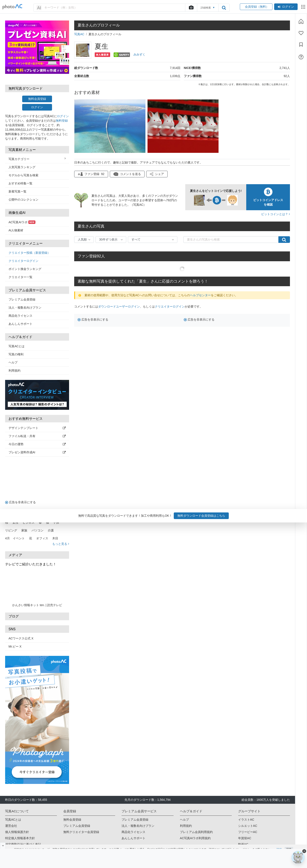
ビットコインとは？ (276, 214)
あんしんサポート (20, 324)
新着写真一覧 (17, 191)
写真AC (79, 34)
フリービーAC (248, 832)
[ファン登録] (301, 33)
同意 (289, 844)
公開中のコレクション (23, 200)
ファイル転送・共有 (37, 436)
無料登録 (62, 121)
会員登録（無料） (256, 7)
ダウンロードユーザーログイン (119, 306)
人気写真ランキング (22, 167)
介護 (51, 530)
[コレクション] (301, 45)
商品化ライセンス (20, 316)
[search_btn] (224, 8)
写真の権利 (16, 354)
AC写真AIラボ (22, 222)
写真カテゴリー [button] (37, 159)
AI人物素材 (16, 230)
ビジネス (29, 522)
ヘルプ (13, 362)
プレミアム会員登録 (22, 299)
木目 (55, 538)
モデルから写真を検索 (23, 175)
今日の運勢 (37, 444)
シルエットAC (248, 826)
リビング (11, 530)
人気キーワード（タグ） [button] (37, 515)
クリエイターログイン (23, 261)
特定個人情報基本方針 (20, 838)
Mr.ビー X (15, 646)
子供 (56, 522)
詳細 (279, 844)
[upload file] (191, 8)
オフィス (42, 538)
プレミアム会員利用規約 (196, 832)
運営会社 (11, 826)
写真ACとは (17, 346)
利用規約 (14, 371)
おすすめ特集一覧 (20, 183)
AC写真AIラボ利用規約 (195, 838)
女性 (15, 522)
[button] (157, 174)
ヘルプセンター (200, 295)
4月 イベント (15, 538)
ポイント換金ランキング (25, 269)
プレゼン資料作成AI (37, 452)
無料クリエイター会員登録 (81, 832)
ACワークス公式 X (21, 638)
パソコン (38, 530)
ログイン (286, 7)
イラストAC (246, 820)
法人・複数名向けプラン (25, 308)
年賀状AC (245, 838)
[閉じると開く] (3, 846)
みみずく (139, 54)
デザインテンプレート (37, 428)
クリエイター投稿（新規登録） (29, 253)
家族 (24, 530)
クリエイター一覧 (20, 277)
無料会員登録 (37, 99)
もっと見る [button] (61, 544)
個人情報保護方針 (17, 832)
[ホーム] (301, 21)
